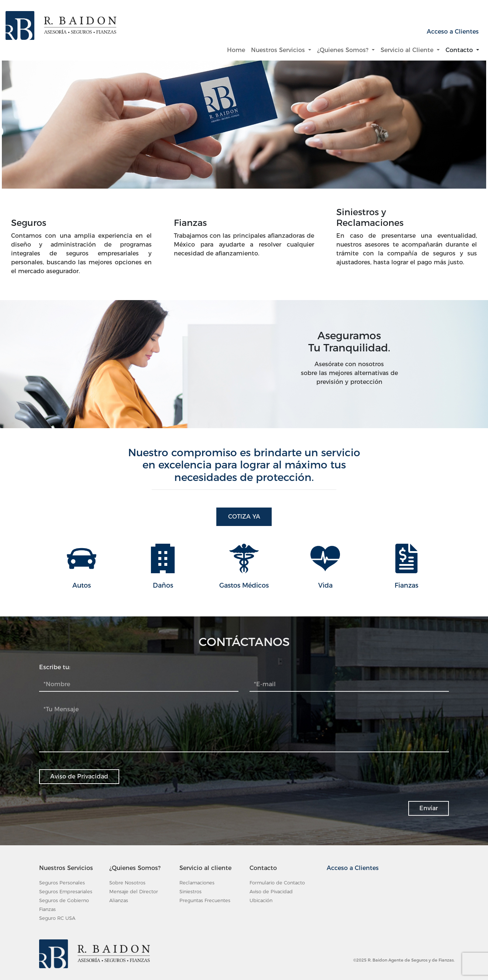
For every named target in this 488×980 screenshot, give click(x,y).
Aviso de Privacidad (79, 776)
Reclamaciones (197, 883)
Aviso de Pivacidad (271, 892)
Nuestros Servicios (279, 50)
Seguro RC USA (57, 918)
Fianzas (47, 909)
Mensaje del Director (134, 892)
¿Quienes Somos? (344, 50)
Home (238, 50)
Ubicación (261, 900)
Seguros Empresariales (66, 892)
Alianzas (119, 900)
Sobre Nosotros (127, 883)
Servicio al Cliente (408, 50)
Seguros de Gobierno (64, 900)
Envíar (429, 808)
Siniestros (190, 892)
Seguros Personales (62, 883)
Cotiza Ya (244, 517)
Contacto (460, 50)
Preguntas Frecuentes (205, 900)
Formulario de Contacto (277, 883)
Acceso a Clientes (453, 32)
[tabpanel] (244, 137)
